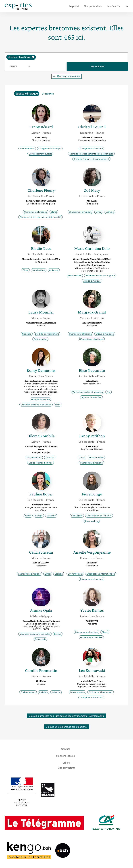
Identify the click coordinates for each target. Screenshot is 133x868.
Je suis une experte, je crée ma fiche (66, 727)
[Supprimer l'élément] (33, 57)
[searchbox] (61, 57)
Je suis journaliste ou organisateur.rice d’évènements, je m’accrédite (66, 716)
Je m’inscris (113, 6)
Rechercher (98, 66)
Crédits (66, 763)
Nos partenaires (93, 6)
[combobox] (66, 57)
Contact (65, 749)
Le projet (74, 6)
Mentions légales (65, 756)
